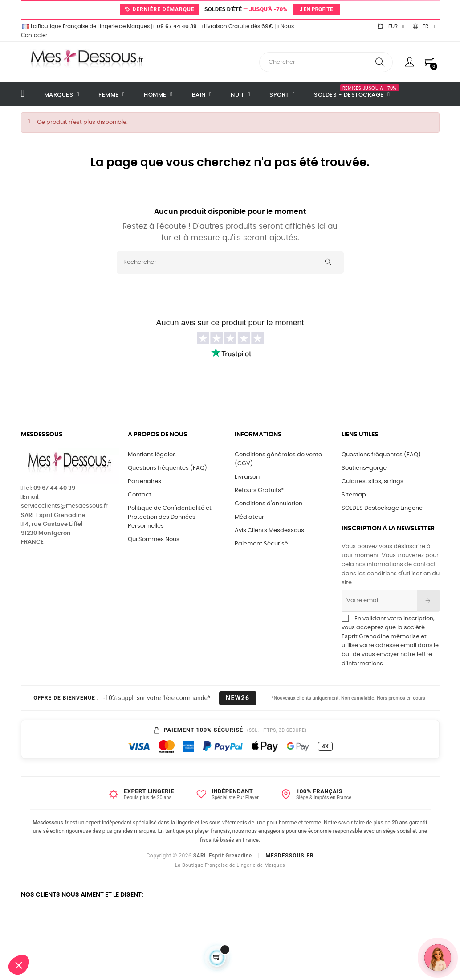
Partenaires (145, 482)
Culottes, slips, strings (372, 482)
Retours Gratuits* (259, 490)
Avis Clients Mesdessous (269, 531)
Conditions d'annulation (269, 504)
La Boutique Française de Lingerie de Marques (85, 26)
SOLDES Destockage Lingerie (382, 508)
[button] (19, 965)
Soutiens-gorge (364, 468)
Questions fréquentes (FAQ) (167, 468)
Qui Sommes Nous (154, 539)
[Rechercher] (230, 262)
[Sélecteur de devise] (391, 26)
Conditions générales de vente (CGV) (278, 459)
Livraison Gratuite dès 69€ (237, 26)
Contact (140, 495)
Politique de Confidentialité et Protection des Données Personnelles (170, 517)
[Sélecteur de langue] (424, 26)
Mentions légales (152, 455)
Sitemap (354, 495)
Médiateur (249, 517)
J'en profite (316, 9)
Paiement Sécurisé (261, 544)
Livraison (247, 477)
